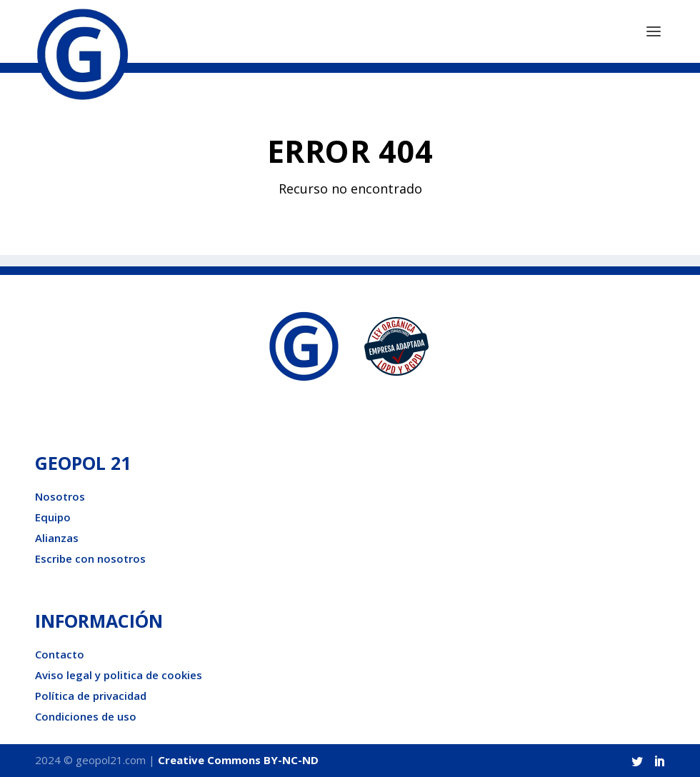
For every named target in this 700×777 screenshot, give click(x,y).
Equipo (53, 517)
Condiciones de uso (86, 716)
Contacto (60, 654)
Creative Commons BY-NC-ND (238, 760)
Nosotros (60, 496)
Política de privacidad (91, 696)
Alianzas (57, 538)
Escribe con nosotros (90, 558)
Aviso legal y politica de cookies (119, 675)
